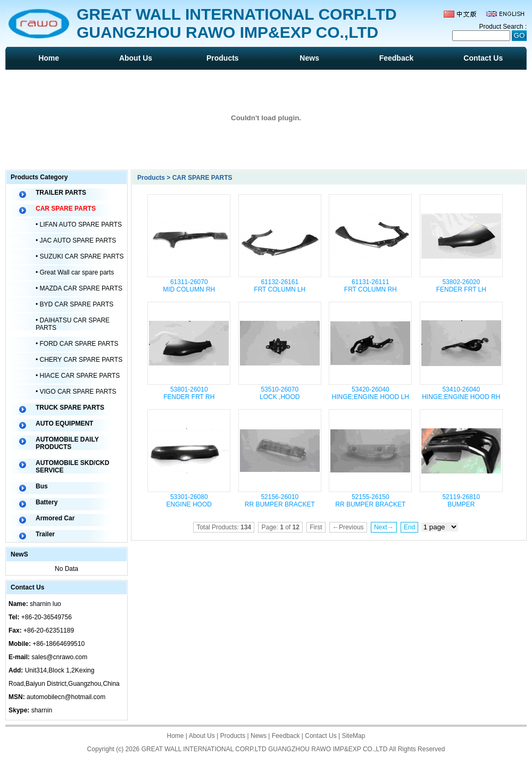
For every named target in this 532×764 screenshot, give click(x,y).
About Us (136, 58)
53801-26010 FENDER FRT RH (189, 393)
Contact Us (483, 58)
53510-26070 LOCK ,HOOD (280, 393)
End (409, 527)
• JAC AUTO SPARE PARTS (76, 240)
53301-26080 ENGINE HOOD (189, 501)
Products (223, 58)
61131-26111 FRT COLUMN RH (371, 286)
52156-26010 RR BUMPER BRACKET (280, 501)
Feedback (397, 58)
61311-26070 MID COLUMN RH (189, 286)
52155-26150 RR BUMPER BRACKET (370, 501)
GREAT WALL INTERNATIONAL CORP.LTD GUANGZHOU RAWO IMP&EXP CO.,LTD (265, 749)
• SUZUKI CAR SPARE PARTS (80, 256)
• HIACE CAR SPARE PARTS (78, 376)
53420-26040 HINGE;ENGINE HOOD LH (371, 393)
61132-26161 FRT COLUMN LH (280, 286)
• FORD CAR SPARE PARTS (77, 344)
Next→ (384, 527)
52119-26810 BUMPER (461, 501)
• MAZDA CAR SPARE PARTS (79, 288)
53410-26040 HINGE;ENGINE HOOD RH (461, 393)
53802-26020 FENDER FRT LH (461, 286)
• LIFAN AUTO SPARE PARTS (79, 225)
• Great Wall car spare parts (75, 272)
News (309, 58)
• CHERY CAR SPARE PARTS (79, 360)
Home (49, 58)
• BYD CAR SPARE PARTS (74, 304)
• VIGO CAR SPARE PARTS (76, 392)
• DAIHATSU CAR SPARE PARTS (73, 324)
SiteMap (353, 736)
